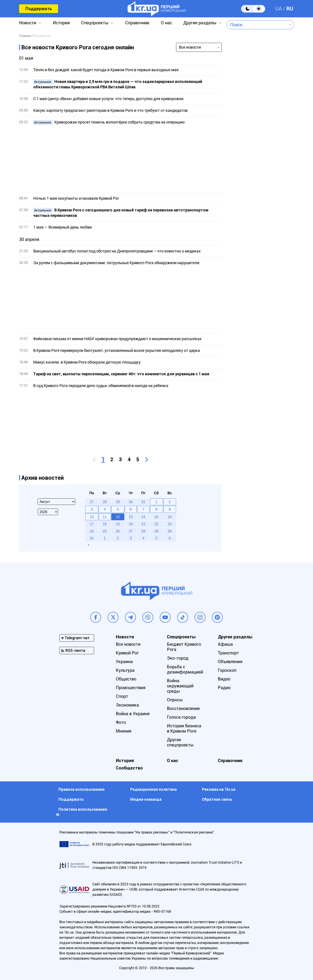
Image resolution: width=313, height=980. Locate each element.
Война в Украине (133, 714)
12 (118, 517)
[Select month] (56, 502)
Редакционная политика (153, 789)
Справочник (137, 23)
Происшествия (131, 688)
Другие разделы (200, 23)
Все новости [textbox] (190, 47)
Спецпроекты (95, 23)
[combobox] (257, 25)
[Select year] (48, 512)
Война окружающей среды (180, 686)
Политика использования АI (82, 812)
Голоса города (181, 717)
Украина (124, 662)
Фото (121, 722)
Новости (28, 23)
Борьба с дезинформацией (185, 669)
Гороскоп (227, 670)
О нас (166, 23)
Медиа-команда (146, 799)
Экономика (127, 705)
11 (105, 517)
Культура (125, 670)
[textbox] (257, 25)
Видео (224, 679)
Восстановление (183, 708)
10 (92, 517)
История (61, 23)
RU (290, 9)
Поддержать (39, 9)
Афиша (225, 644)
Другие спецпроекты (180, 742)
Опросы (175, 700)
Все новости (128, 644)
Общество (126, 679)
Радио (224, 688)
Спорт (122, 696)
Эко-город (178, 658)
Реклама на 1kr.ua (219, 789)
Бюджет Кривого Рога (184, 647)
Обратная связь (217, 799)
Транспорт (228, 653)
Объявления (230, 662)
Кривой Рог (127, 653)
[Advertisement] (120, 159)
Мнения (124, 731)
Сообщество (129, 768)
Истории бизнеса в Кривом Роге (184, 728)
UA (279, 9)
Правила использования (82, 789)
